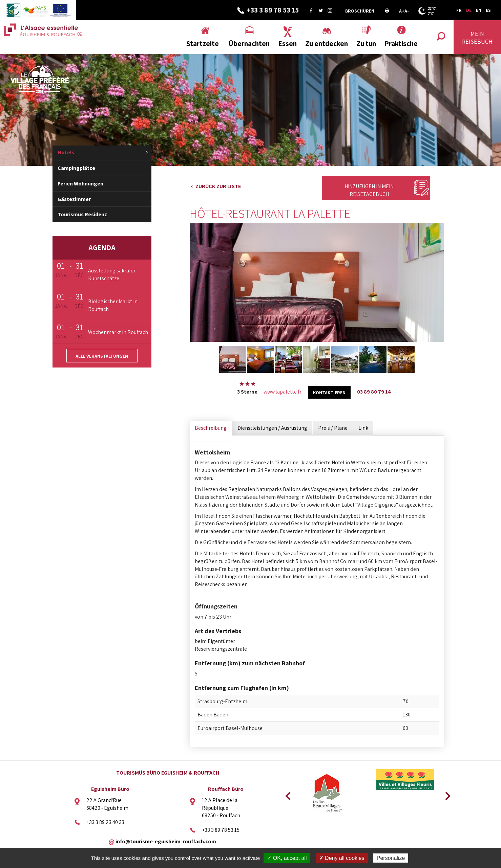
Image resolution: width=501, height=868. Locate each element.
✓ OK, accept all (287, 858)
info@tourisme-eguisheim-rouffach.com (166, 841)
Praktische (401, 43)
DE (469, 10)
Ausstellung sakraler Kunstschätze (112, 274)
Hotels (66, 152)
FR (459, 10)
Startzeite (203, 43)
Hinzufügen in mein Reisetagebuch (369, 190)
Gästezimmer (74, 199)
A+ (402, 11)
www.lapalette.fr (283, 392)
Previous (287, 794)
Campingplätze (76, 168)
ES (488, 10)
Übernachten (249, 43)
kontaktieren (329, 393)
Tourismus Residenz (82, 214)
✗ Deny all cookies (342, 858)
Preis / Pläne (333, 428)
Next (445, 794)
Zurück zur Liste (218, 186)
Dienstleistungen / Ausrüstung (272, 428)
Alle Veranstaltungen (102, 356)
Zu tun (366, 43)
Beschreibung (211, 428)
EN (479, 10)
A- (407, 11)
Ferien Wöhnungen (80, 184)
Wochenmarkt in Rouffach (118, 332)
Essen (287, 43)
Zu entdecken (327, 43)
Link (363, 428)
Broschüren (360, 11)
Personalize (391, 858)
